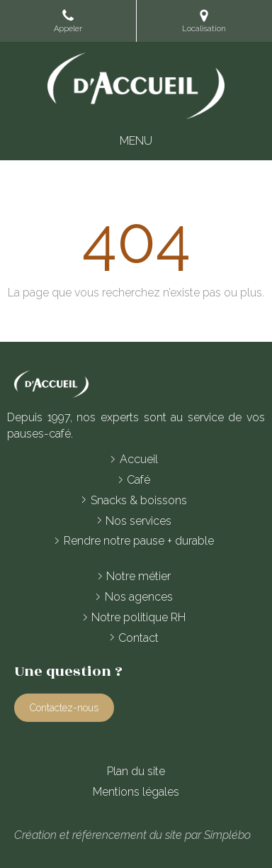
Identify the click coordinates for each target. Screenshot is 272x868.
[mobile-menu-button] (136, 141)
